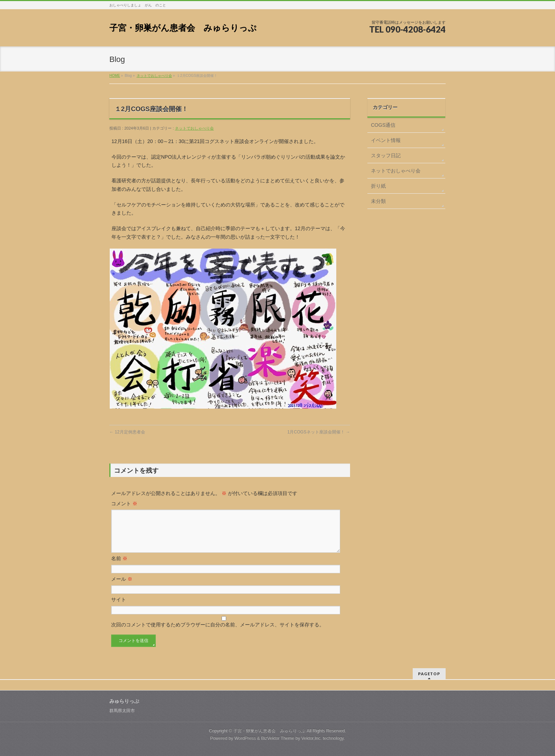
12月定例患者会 (127, 432)
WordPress (245, 738)
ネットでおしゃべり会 (154, 76)
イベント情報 (386, 140)
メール (122, 587)
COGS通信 (383, 125)
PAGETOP (429, 673)
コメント (124, 504)
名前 (119, 567)
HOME (115, 76)
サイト (119, 608)
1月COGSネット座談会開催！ (319, 432)
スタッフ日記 (386, 155)
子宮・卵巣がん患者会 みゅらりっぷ (183, 28)
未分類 (378, 201)
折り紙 (378, 186)
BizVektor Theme (278, 738)
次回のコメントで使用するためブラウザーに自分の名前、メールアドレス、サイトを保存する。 (218, 633)
